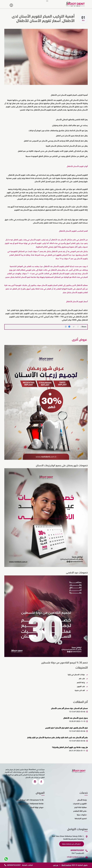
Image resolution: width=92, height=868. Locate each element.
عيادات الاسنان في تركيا (76, 674)
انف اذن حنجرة (80, 690)
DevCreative (66, 865)
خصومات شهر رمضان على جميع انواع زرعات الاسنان (60, 465)
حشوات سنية (82, 815)
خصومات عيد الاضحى (76, 573)
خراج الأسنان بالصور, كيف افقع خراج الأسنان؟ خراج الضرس (66, 728)
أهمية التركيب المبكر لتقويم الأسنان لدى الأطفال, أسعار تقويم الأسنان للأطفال (40, 19)
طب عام (82, 678)
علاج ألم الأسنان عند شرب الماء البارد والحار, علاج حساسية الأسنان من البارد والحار (57, 737)
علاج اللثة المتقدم (80, 811)
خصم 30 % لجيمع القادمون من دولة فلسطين (63, 663)
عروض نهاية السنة (37, 807)
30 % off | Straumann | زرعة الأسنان (30, 800)
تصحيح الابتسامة (80, 818)
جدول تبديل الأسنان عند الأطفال (75, 718)
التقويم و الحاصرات (80, 803)
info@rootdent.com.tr (75, 857)
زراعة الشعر (81, 682)
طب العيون (81, 686)
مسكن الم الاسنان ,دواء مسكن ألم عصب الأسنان (69, 708)
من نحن (56, 865)
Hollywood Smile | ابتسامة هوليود (30, 803)
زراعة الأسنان (82, 800)
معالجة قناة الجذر (80, 807)
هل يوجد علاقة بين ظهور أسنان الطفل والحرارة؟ (70, 747)
